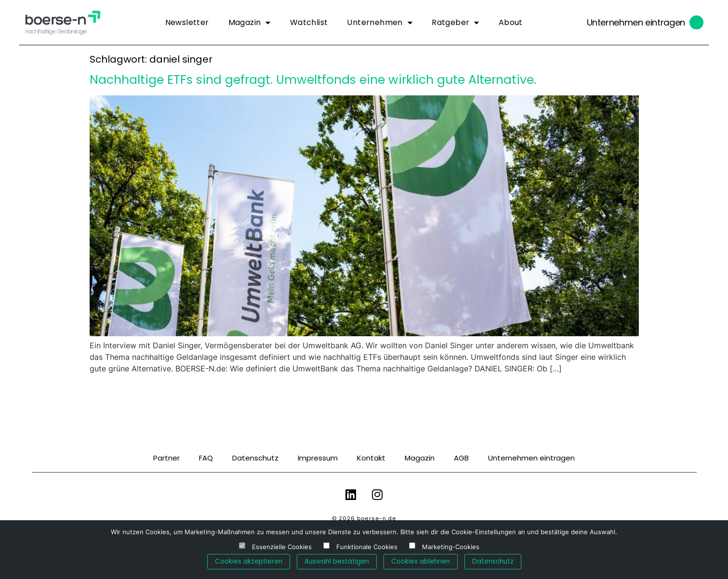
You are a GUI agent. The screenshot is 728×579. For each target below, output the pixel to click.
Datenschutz (255, 458)
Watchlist (309, 22)
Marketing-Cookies (451, 547)
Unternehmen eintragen (636, 22)
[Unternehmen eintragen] (697, 23)
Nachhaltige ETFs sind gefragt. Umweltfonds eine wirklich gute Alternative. (313, 80)
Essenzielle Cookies (282, 547)
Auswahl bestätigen (337, 561)
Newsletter (187, 22)
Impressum (318, 458)
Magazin (250, 23)
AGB (461, 458)
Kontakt (371, 458)
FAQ (206, 458)
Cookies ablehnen (421, 561)
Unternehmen (380, 23)
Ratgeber (456, 23)
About (511, 22)
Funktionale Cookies (367, 547)
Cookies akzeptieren (249, 561)
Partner (166, 458)
